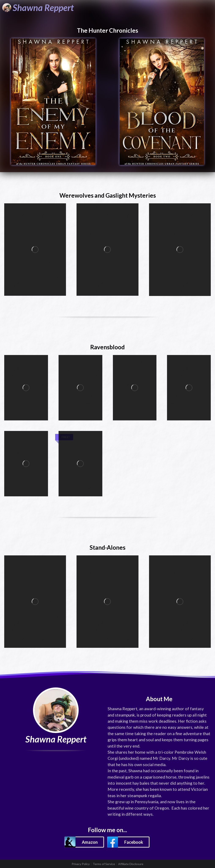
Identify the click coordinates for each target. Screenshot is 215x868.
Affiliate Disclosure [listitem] (131, 864)
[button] (84, 842)
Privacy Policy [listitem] (81, 864)
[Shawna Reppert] (38, 8)
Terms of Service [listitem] (104, 864)
